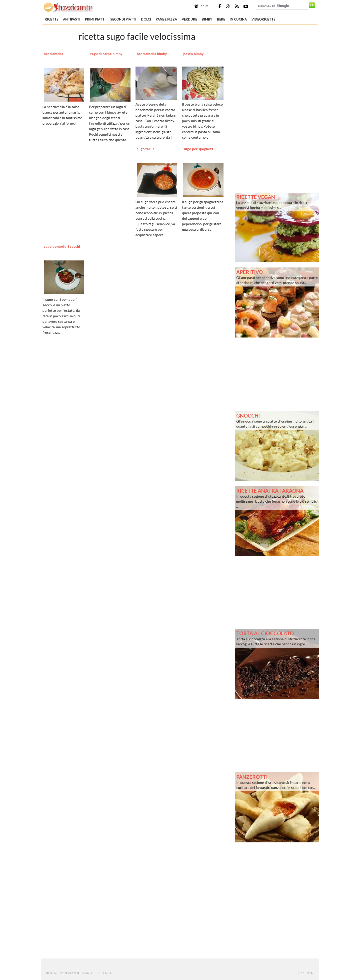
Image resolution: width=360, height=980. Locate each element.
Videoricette (263, 19)
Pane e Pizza (166, 19)
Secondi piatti (123, 19)
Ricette (51, 19)
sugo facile (146, 149)
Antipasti (72, 19)
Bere (221, 19)
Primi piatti (95, 19)
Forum (201, 6)
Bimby (207, 19)
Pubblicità (304, 973)
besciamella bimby (152, 54)
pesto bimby (193, 54)
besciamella (53, 54)
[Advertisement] (137, 402)
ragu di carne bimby (106, 54)
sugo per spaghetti (199, 149)
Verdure (189, 19)
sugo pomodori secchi (62, 246)
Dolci (146, 19)
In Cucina (238, 19)
